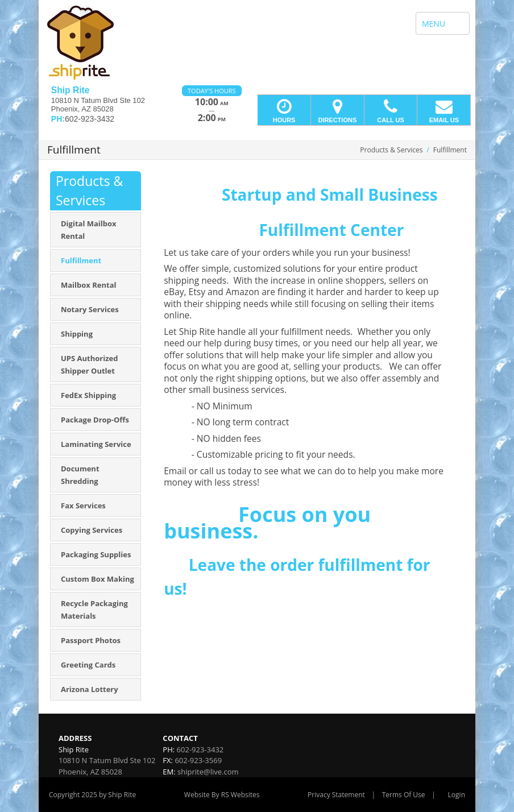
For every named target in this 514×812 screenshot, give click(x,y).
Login (457, 795)
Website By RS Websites (222, 795)
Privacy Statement (336, 795)
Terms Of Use (404, 795)
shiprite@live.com (208, 772)
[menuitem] (96, 230)
